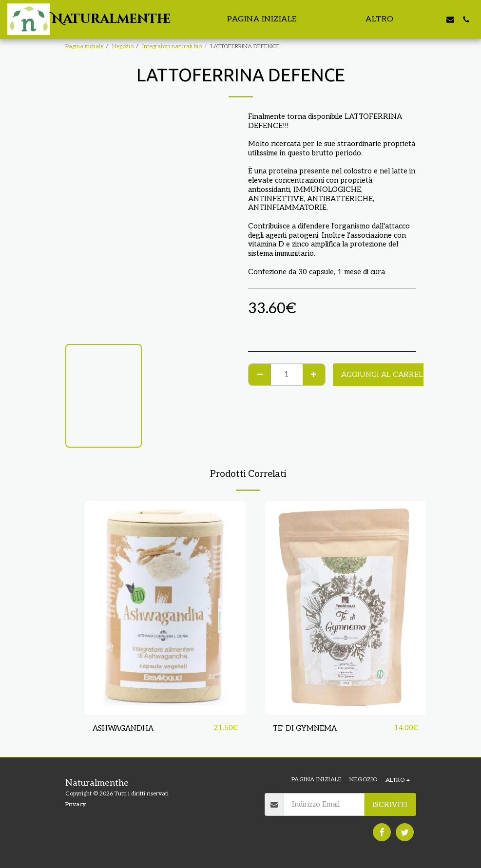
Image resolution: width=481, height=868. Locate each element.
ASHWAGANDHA (123, 728)
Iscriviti (390, 805)
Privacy (76, 804)
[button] (419, 19)
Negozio (123, 47)
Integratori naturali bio (172, 47)
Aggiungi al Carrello (387, 375)
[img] (165, 608)
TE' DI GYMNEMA (305, 728)
